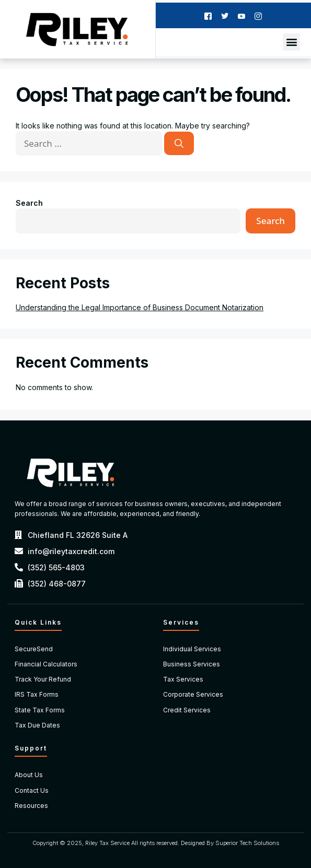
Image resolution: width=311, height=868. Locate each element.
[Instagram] (258, 15)
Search (29, 203)
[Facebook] (208, 15)
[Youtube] (241, 15)
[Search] (179, 144)
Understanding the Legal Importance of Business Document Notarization (140, 307)
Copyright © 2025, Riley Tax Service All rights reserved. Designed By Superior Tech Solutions (156, 843)
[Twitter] (225, 15)
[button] (291, 42)
